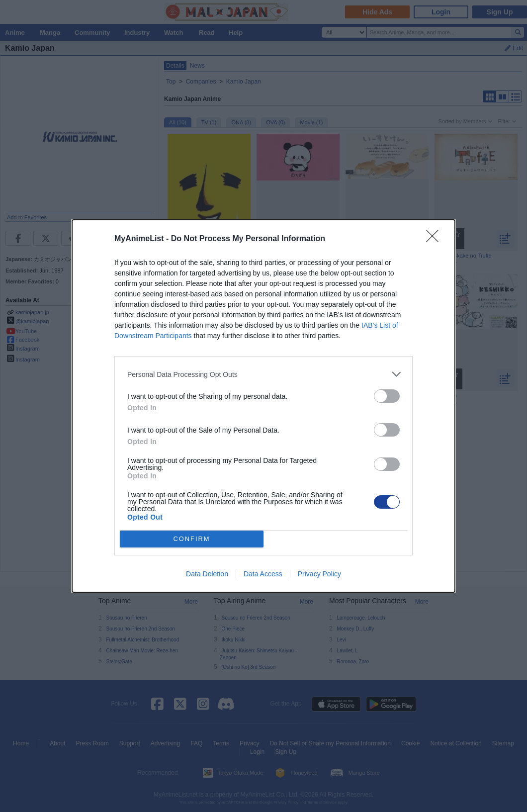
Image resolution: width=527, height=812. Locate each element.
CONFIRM (192, 539)
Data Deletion (207, 574)
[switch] (387, 396)
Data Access (263, 574)
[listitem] (263, 374)
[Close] (436, 239)
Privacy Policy (319, 574)
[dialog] (263, 406)
